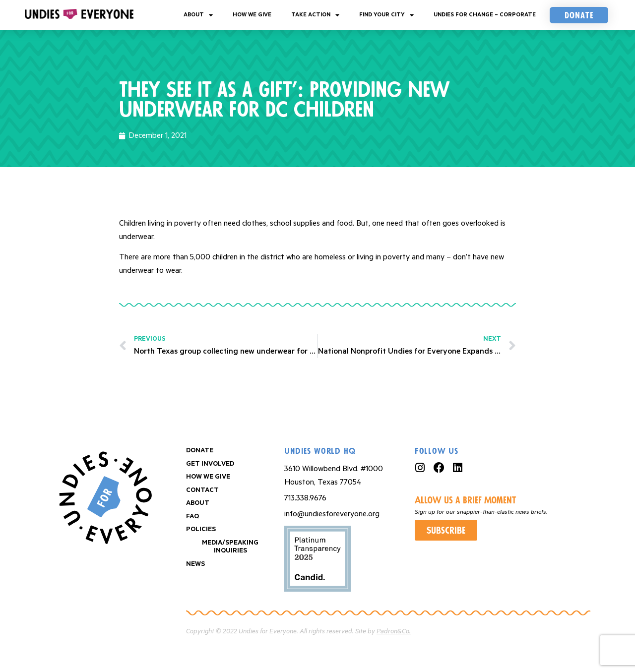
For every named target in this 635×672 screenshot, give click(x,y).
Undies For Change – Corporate (485, 15)
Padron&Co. (394, 632)
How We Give (252, 15)
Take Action (315, 15)
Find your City (386, 15)
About (198, 15)
